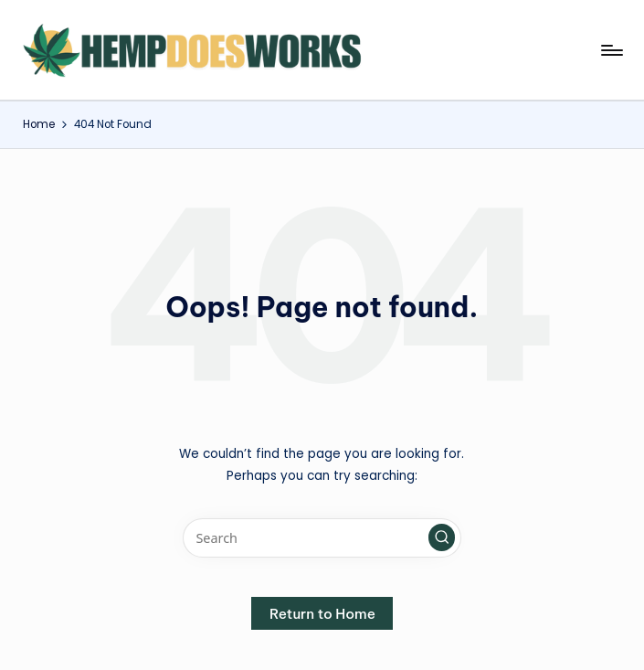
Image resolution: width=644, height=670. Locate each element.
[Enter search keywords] (322, 538)
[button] (442, 537)
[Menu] (611, 50)
